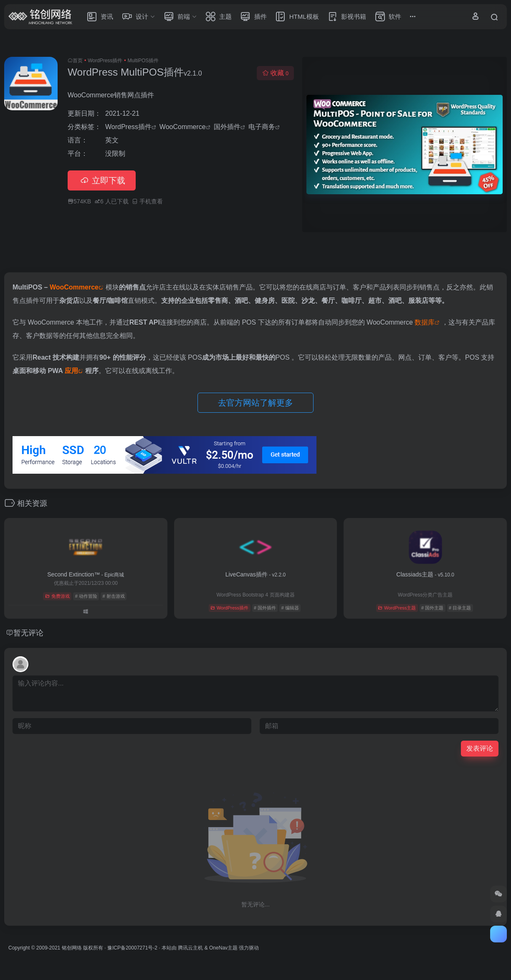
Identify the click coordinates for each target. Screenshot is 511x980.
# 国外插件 (265, 608)
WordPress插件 (105, 61)
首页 (78, 61)
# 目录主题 (460, 608)
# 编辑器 (290, 608)
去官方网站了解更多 (255, 403)
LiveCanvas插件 (256, 574)
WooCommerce (183, 127)
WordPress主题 (397, 608)
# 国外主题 (432, 608)
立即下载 (102, 180)
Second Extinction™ (86, 574)
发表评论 (480, 748)
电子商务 (262, 127)
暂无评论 (28, 633)
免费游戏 (57, 596)
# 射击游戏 (114, 596)
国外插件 (227, 127)
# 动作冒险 (86, 596)
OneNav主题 (223, 948)
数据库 (425, 322)
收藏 (275, 73)
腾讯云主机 (190, 948)
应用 (71, 371)
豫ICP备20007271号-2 (132, 948)
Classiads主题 (425, 574)
